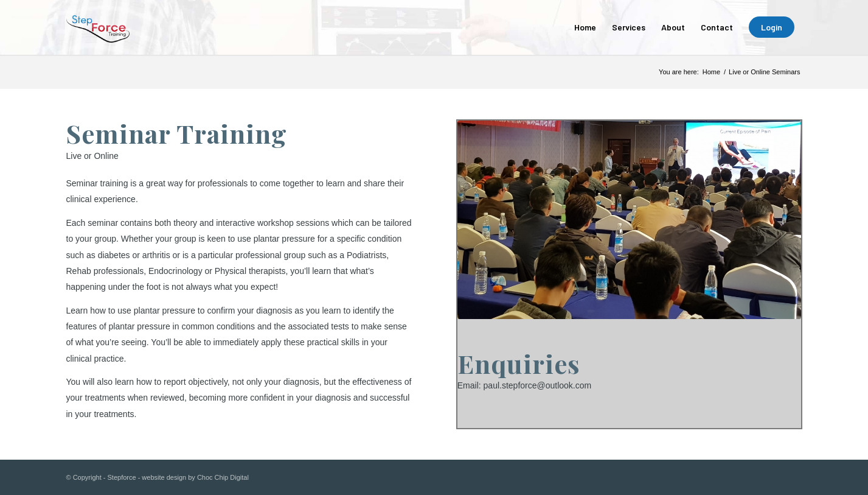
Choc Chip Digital (223, 477)
